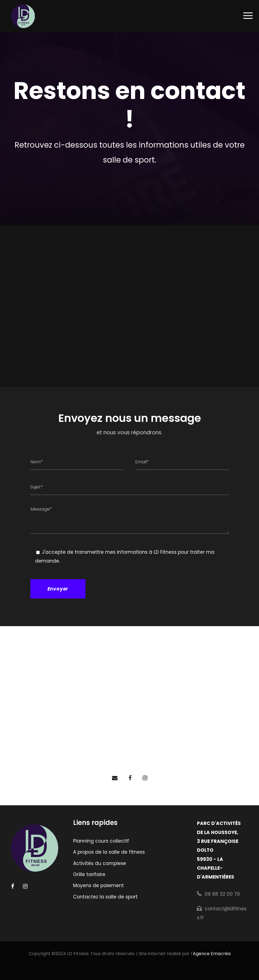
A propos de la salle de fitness (109, 852)
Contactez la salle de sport (105, 897)
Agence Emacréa (212, 954)
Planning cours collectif (101, 841)
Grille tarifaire (89, 874)
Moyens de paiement (98, 885)
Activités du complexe (100, 863)
